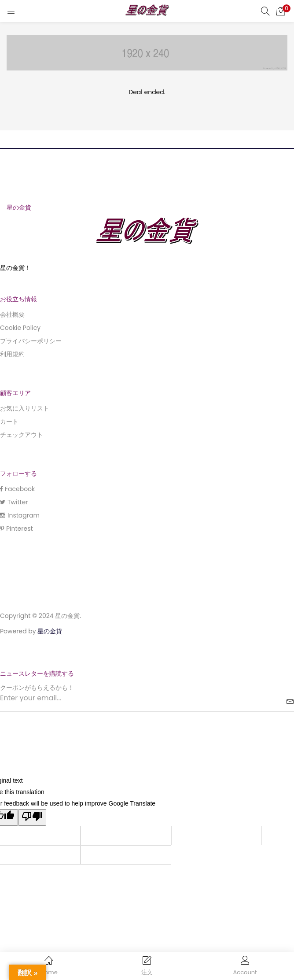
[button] (281, 11)
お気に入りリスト (25, 408)
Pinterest (17, 529)
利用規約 (12, 354)
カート (9, 422)
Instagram (20, 515)
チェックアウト (22, 435)
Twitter (14, 502)
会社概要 (12, 314)
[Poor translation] (32, 817)
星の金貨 (50, 631)
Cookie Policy (20, 328)
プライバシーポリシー (31, 341)
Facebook (17, 489)
